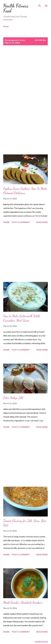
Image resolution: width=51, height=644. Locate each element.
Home (6, 26)
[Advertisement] (26, 77)
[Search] (40, 5)
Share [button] (6, 222)
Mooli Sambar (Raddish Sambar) (23, 602)
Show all (41, 40)
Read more (42, 222)
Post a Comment (21, 222)
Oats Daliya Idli (13, 398)
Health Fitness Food (16, 8)
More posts (41, 642)
